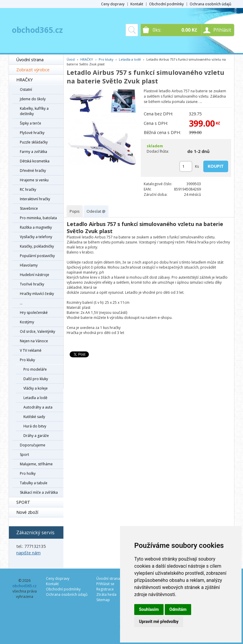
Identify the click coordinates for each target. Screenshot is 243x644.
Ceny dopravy (113, 4)
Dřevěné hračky (33, 171)
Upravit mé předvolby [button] (159, 622)
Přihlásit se (105, 584)
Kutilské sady (34, 417)
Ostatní (26, 89)
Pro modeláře (35, 369)
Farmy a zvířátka (33, 152)
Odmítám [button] (178, 609)
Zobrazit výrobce (33, 70)
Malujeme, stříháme (36, 464)
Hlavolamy (29, 265)
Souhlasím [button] (149, 609)
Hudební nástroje (35, 275)
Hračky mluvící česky (37, 294)
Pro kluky (27, 360)
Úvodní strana (30, 60)
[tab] (75, 211)
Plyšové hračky (32, 133)
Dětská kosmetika (35, 161)
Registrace (105, 589)
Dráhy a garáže (36, 436)
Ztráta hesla (106, 594)
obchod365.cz (37, 30)
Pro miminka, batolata (38, 218)
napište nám (28, 553)
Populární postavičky (37, 256)
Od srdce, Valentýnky (37, 331)
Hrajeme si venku (34, 180)
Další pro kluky (36, 379)
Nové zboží (27, 512)
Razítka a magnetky (36, 227)
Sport (24, 455)
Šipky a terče (31, 123)
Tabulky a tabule (34, 483)
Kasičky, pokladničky (37, 246)
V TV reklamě (31, 350)
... (21, 303)
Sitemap (103, 600)
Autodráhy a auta (38, 407)
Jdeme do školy (33, 99)
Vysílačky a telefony (36, 237)
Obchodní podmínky (166, 4)
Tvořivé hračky (32, 284)
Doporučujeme (33, 445)
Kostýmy (27, 322)
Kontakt (137, 4)
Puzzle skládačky (34, 142)
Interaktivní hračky (35, 199)
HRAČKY (24, 80)
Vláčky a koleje (36, 388)
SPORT (23, 502)
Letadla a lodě (35, 398)
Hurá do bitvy (35, 426)
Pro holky (28, 473)
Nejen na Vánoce (34, 341)
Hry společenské (34, 313)
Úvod (71, 59)
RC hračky (28, 189)
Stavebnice (29, 208)
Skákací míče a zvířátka (39, 492)
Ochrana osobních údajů (210, 4)
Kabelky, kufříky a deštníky (34, 111)
